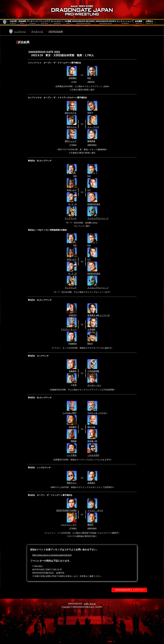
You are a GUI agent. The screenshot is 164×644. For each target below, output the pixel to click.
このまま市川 (93, 455)
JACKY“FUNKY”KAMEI (66, 510)
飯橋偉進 (91, 141)
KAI (75, 176)
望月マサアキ (71, 113)
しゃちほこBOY (70, 413)
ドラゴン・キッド (69, 329)
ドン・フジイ (93, 127)
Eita (89, 78)
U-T (89, 190)
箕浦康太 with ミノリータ (99, 315)
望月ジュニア (71, 141)
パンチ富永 (72, 455)
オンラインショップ (125, 22)
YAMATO (73, 315)
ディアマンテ (71, 218)
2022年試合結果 (56, 32)
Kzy (89, 176)
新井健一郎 (92, 441)
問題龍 (74, 441)
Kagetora (73, 344)
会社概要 (139, 22)
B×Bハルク (72, 190)
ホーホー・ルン (94, 385)
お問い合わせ (90, 604)
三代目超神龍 (93, 371)
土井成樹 (91, 329)
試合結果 (22, 22)
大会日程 (13, 22)
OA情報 (68, 22)
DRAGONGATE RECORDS (84, 22)
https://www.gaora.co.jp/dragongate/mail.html (52, 555)
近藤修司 (73, 371)
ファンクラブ (44, 22)
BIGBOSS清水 (94, 204)
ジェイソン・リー (69, 525)
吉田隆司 (73, 427)
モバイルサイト (57, 22)
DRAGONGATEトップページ (129, 590)
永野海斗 (91, 483)
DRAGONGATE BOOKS (106, 22)
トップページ (20, 32)
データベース (32, 22)
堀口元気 (91, 427)
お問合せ (149, 22)
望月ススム (72, 127)
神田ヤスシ (72, 483)
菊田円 (90, 525)
